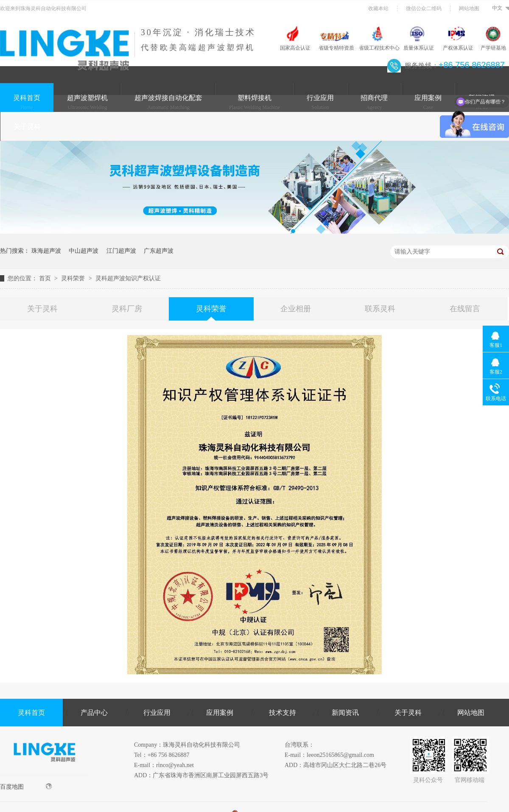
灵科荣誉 (74, 278)
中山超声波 (84, 251)
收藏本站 (378, 8)
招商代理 (374, 102)
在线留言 (465, 309)
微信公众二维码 (424, 8)
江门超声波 (121, 251)
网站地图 (469, 8)
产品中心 (94, 713)
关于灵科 (27, 131)
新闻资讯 (345, 713)
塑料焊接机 (255, 102)
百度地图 (26, 787)
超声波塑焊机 (87, 102)
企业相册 (296, 309)
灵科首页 (27, 102)
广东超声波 (159, 251)
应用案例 (428, 102)
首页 (46, 278)
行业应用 (320, 102)
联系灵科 (380, 309)
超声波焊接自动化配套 (168, 102)
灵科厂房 (127, 309)
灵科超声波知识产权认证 (128, 278)
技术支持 (282, 713)
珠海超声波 (46, 251)
